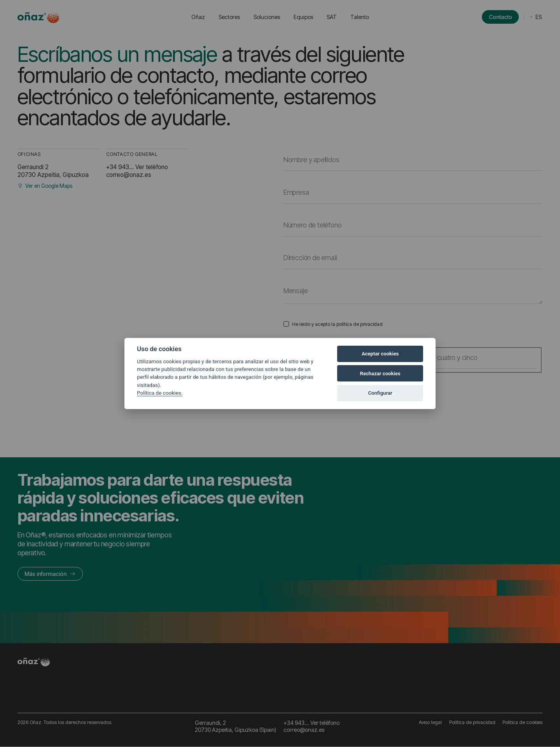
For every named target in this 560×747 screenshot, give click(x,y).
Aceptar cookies (380, 354)
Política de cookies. (160, 393)
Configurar (380, 393)
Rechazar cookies (380, 373)
